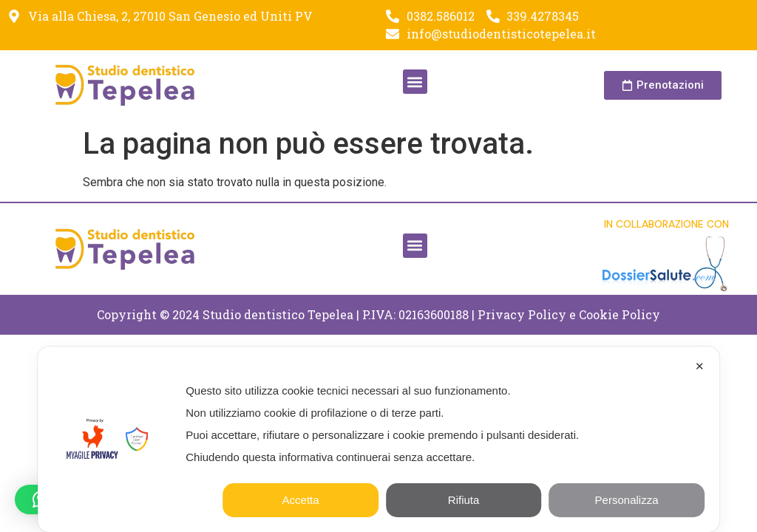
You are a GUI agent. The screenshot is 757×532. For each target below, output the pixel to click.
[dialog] (378, 439)
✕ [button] (700, 366)
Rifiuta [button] (464, 500)
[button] (415, 82)
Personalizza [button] (627, 500)
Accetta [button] (301, 500)
